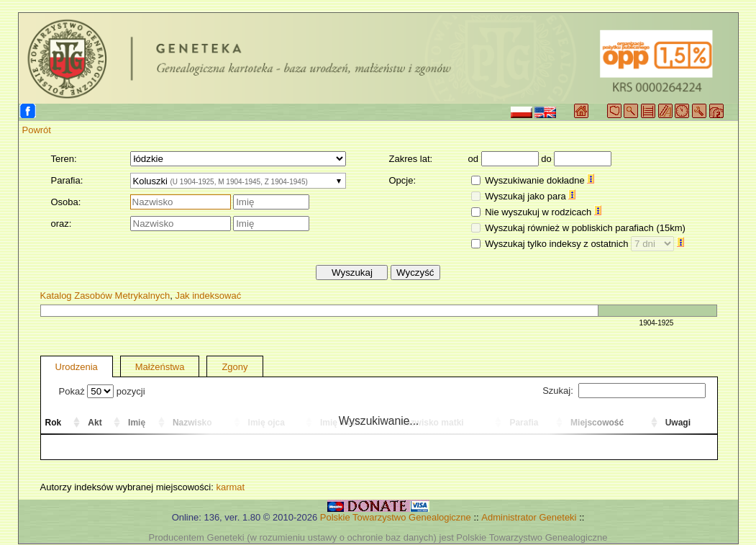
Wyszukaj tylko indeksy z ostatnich (584, 244)
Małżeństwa (160, 367)
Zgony (234, 367)
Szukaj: (624, 391)
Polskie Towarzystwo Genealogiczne (396, 517)
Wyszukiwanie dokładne (539, 180)
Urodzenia (77, 367)
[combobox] (238, 181)
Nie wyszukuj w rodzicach (543, 212)
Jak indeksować (208, 296)
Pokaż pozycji (102, 391)
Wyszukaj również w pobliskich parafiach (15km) (585, 228)
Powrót (37, 130)
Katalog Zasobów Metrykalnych (105, 296)
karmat (230, 487)
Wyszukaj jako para (530, 196)
